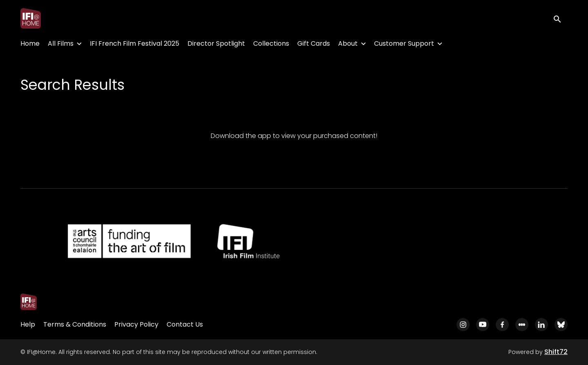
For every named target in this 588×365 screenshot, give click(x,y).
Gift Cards (314, 43)
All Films (61, 43)
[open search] (560, 18)
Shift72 (556, 352)
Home (30, 43)
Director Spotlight (216, 43)
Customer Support (404, 43)
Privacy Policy (136, 324)
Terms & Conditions (75, 324)
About (348, 43)
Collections (271, 43)
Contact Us (185, 324)
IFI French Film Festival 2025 (135, 43)
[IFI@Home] (29, 302)
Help (28, 324)
